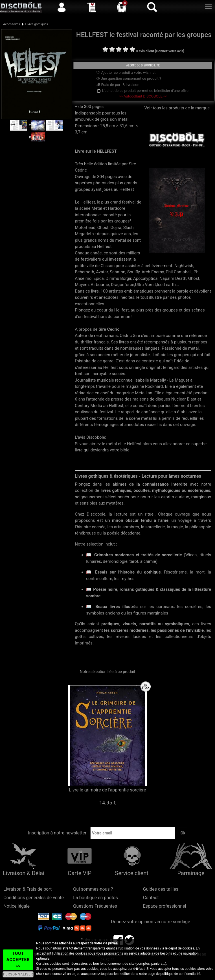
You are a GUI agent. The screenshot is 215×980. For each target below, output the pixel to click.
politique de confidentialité (180, 974)
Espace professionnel (165, 906)
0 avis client (145, 51)
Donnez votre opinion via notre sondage (151, 922)
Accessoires (12, 24)
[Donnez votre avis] (170, 51)
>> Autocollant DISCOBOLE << (143, 96)
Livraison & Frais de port (28, 889)
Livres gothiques (36, 24)
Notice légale (17, 906)
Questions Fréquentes (95, 906)
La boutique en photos (95, 898)
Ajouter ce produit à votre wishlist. (126, 73)
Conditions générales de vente (34, 898)
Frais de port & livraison (118, 85)
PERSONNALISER (18, 974)
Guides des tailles (161, 889)
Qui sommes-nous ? (93, 889)
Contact (151, 898)
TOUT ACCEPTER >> (18, 960)
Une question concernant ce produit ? (129, 78)
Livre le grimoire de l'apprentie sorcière (107, 790)
